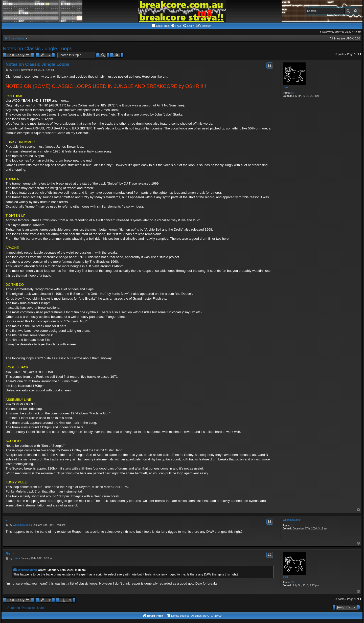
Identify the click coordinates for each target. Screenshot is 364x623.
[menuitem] (176, 26)
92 (293, 93)
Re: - (10, 553)
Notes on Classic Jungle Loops (38, 49)
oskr (286, 87)
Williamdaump (291, 520)
